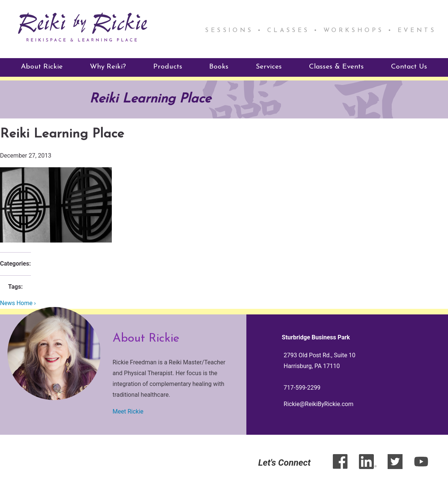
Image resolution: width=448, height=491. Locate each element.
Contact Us (409, 67)
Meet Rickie (128, 411)
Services (269, 67)
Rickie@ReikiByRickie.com (318, 404)
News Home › (18, 303)
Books (219, 67)
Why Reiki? (108, 67)
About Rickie (42, 67)
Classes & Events (336, 67)
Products (168, 67)
